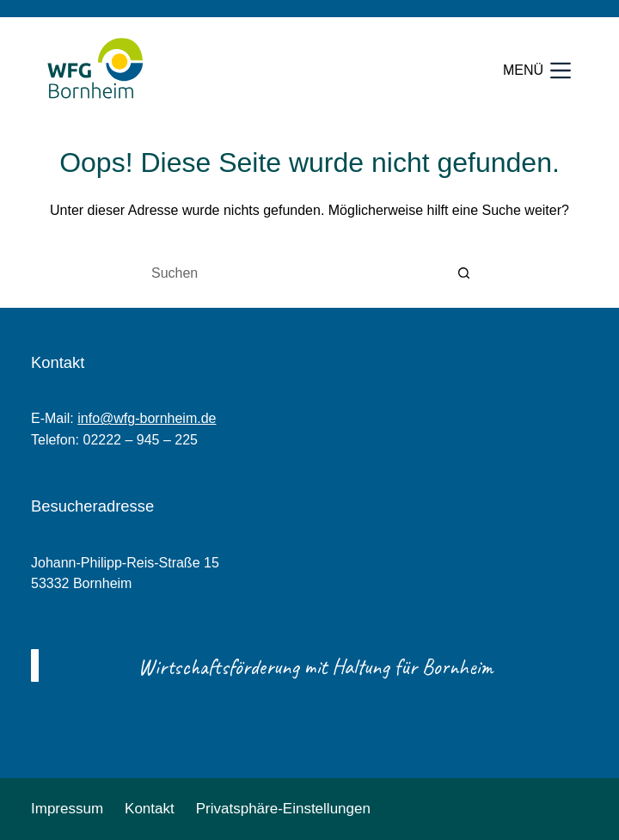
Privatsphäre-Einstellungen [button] (283, 809)
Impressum (67, 809)
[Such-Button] (464, 273)
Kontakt (150, 809)
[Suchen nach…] (292, 273)
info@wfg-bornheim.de (147, 418)
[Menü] (537, 71)
